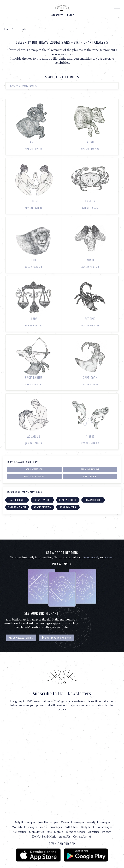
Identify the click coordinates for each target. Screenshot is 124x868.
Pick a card (62, 564)
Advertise (94, 832)
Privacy (106, 832)
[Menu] (117, 8)
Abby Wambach (34, 469)
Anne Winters (68, 507)
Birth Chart (71, 827)
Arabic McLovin (42, 507)
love (86, 557)
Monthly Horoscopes (24, 827)
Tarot (70, 15)
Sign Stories (37, 832)
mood (94, 557)
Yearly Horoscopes (51, 827)
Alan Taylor (42, 500)
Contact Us (80, 837)
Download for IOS (21, 638)
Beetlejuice (90, 477)
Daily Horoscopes (25, 822)
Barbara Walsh (17, 507)
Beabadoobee (93, 500)
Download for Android (56, 638)
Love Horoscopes (48, 822)
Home (6, 29)
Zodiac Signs (105, 827)
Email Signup (55, 832)
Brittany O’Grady (34, 477)
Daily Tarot (87, 827)
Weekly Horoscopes (98, 822)
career (110, 557)
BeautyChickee (68, 500)
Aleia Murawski (90, 469)
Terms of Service (76, 832)
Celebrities (20, 832)
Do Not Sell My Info (44, 837)
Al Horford (17, 500)
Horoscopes (57, 15)
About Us (65, 837)
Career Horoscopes (73, 822)
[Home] (62, 7)
